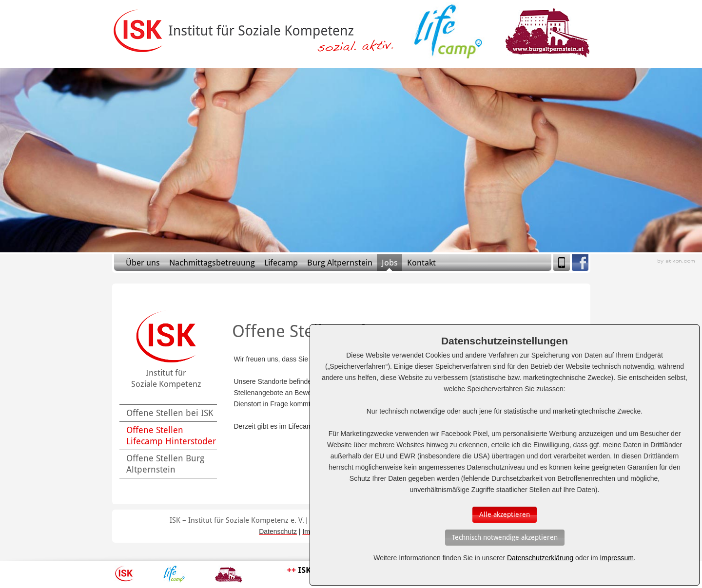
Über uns (143, 263)
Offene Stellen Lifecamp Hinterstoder (171, 436)
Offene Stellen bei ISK (170, 413)
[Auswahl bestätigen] (505, 515)
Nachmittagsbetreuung (212, 263)
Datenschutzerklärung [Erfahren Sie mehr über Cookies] (540, 558)
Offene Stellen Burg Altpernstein (165, 464)
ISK (124, 574)
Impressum (617, 558)
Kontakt (421, 263)
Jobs (390, 263)
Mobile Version (562, 263)
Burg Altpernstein (340, 263)
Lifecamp (281, 263)
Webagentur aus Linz (676, 261)
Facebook (580, 263)
